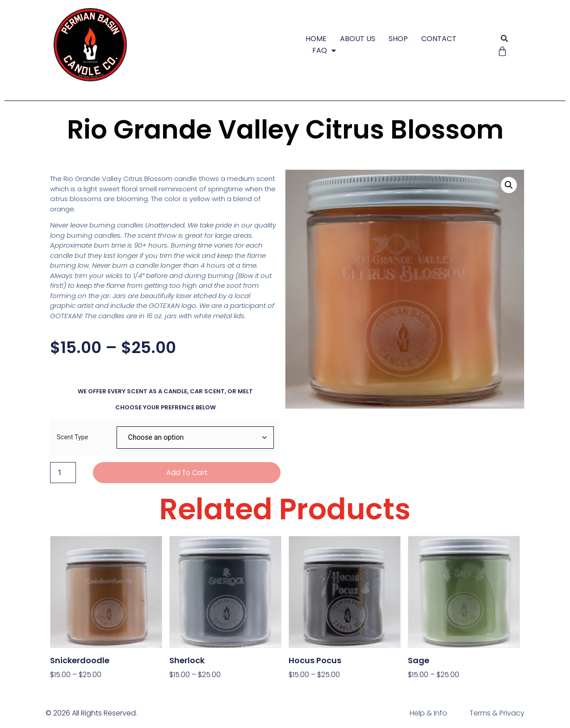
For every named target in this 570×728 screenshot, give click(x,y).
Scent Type (72, 438)
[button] (505, 39)
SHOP (398, 39)
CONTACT (439, 39)
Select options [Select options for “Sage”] (434, 689)
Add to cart (187, 473)
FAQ (324, 50)
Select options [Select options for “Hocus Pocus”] (314, 689)
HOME (316, 39)
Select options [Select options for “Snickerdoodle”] (76, 689)
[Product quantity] (63, 473)
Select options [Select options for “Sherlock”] (195, 689)
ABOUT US (358, 39)
